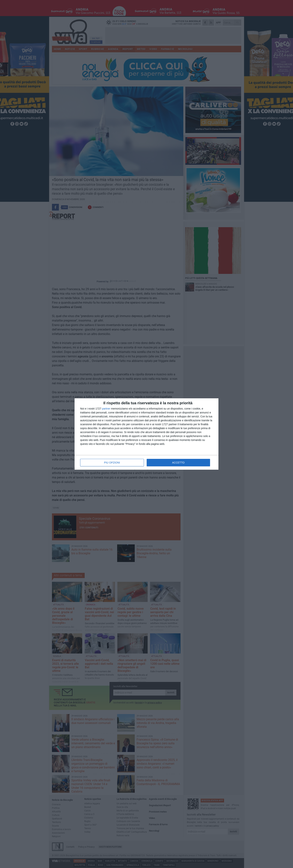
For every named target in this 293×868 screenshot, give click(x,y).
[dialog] (146, 434)
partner (106, 409)
